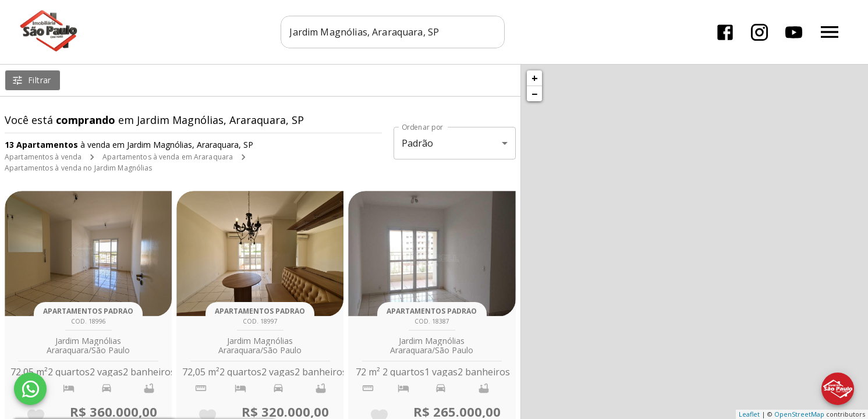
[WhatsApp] (30, 389)
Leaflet (749, 414)
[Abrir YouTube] (794, 32)
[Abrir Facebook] (725, 32)
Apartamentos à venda (43, 157)
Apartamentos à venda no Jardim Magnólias (79, 168)
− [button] (534, 94)
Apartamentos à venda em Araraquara (168, 157)
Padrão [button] (418, 143)
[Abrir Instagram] (759, 32)
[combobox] (393, 32)
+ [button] (535, 78)
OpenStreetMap (799, 414)
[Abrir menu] (830, 32)
